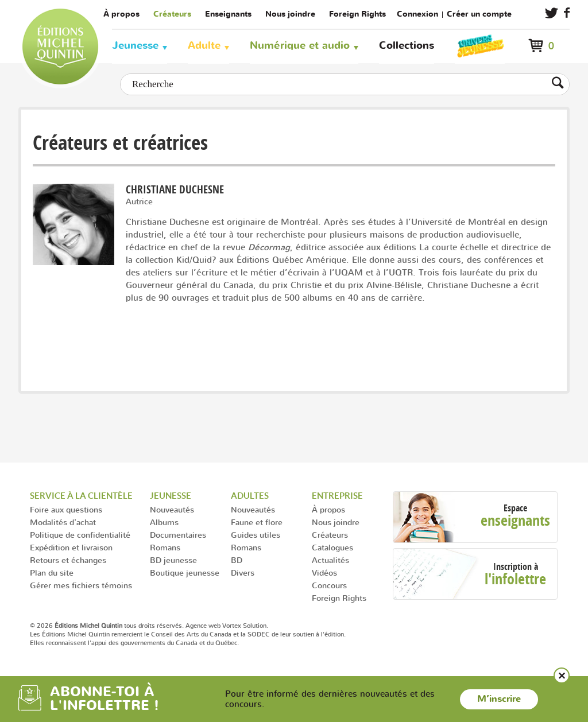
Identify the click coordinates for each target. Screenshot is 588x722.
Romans (165, 547)
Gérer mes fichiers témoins (81, 585)
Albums (164, 522)
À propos (121, 14)
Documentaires (178, 535)
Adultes (250, 496)
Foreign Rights (357, 14)
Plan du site (52, 572)
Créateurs (172, 14)
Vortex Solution (244, 626)
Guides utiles (256, 535)
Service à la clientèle (81, 496)
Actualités (330, 560)
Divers (243, 572)
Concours (329, 585)
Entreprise (337, 496)
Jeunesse (135, 46)
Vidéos (324, 572)
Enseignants (228, 14)
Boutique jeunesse (185, 572)
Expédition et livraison (71, 547)
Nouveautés (172, 509)
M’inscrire (499, 699)
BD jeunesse (173, 560)
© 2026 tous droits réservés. (107, 626)
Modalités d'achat (63, 522)
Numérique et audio (300, 46)
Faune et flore (257, 522)
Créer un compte (479, 14)
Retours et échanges (68, 560)
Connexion (417, 14)
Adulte (204, 46)
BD (237, 560)
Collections (407, 46)
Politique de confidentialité (80, 535)
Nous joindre (290, 14)
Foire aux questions (66, 509)
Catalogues (332, 547)
